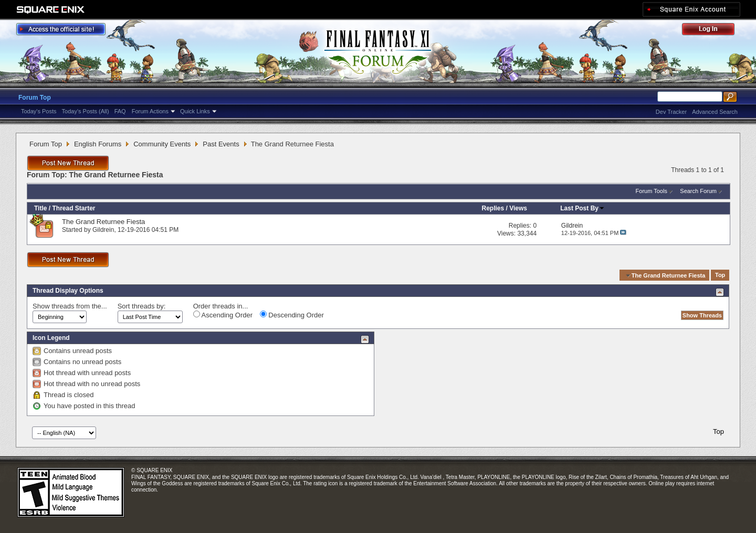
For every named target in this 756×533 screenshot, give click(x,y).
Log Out (713, 31)
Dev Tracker (671, 112)
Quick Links (195, 111)
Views (518, 208)
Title (40, 208)
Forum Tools (652, 191)
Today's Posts (39, 111)
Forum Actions (150, 111)
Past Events (221, 144)
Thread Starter (73, 208)
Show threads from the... (70, 306)
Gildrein (103, 230)
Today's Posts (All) (86, 111)
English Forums (98, 144)
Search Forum (698, 191)
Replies (493, 208)
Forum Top (35, 98)
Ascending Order (223, 315)
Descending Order (292, 315)
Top (720, 275)
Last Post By (582, 208)
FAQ (120, 111)
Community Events (162, 144)
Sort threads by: (142, 306)
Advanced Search (715, 112)
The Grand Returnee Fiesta (103, 222)
